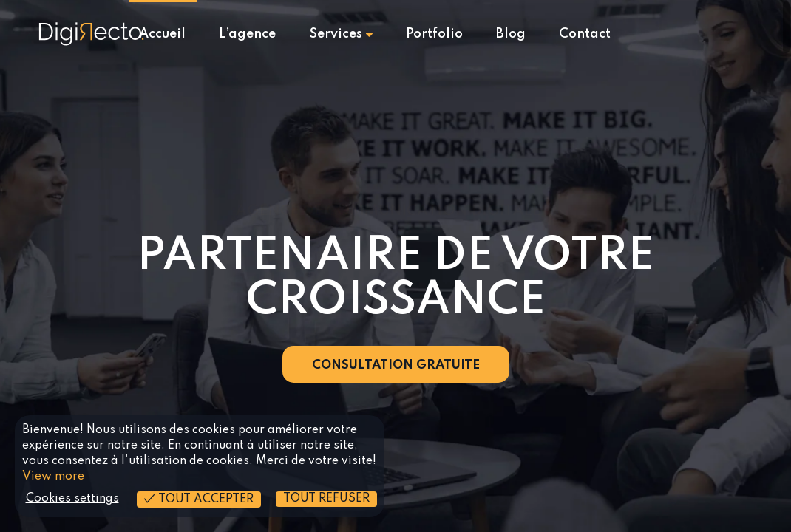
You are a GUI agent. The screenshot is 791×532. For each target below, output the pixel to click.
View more (53, 477)
